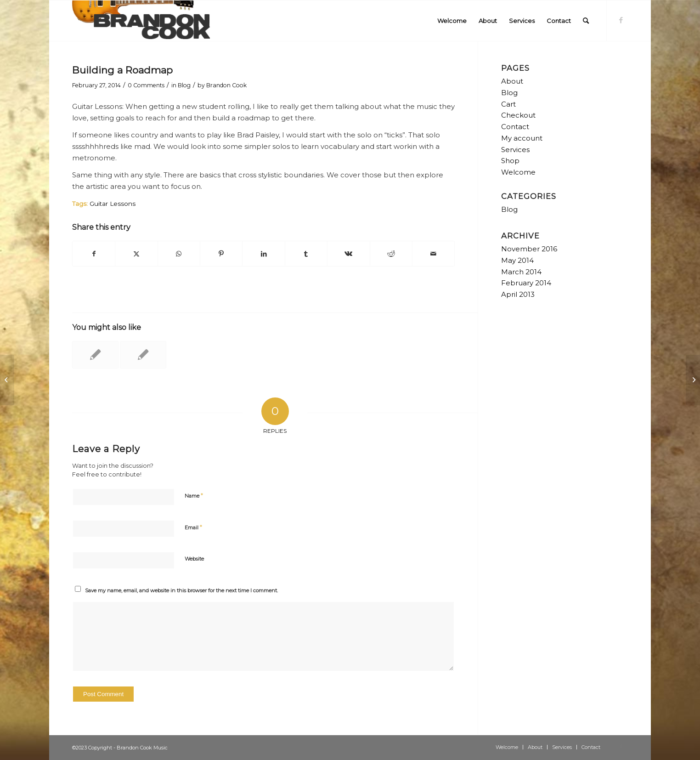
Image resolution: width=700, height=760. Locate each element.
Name (194, 495)
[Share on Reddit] (391, 254)
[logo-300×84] (141, 21)
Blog (184, 85)
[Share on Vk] (348, 254)
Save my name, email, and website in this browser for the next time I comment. (181, 590)
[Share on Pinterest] (221, 254)
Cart (508, 104)
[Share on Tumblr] (306, 254)
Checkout (518, 115)
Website (194, 559)
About (512, 81)
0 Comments (146, 85)
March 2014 (521, 272)
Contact (515, 127)
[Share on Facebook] (94, 254)
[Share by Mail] (433, 254)
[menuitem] (452, 21)
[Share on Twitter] (136, 254)
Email (193, 527)
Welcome (518, 172)
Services (515, 150)
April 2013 (518, 294)
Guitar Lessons (113, 204)
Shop (510, 161)
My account (522, 138)
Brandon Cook (226, 85)
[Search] (586, 21)
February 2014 (526, 283)
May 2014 (517, 260)
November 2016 (529, 249)
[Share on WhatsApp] (179, 254)
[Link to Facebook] (621, 20)
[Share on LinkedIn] (263, 254)
